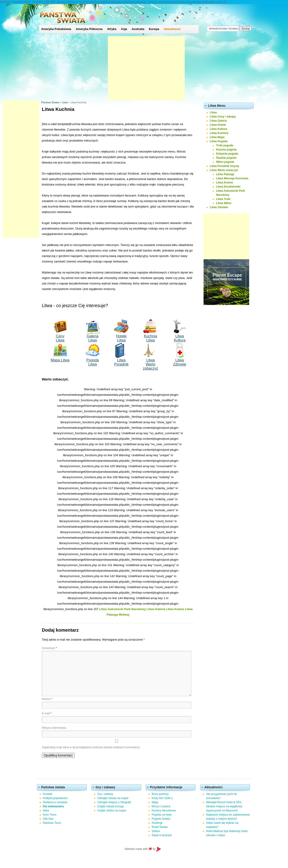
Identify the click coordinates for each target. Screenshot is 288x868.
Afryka (112, 29)
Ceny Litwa (60, 338)
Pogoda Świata (161, 819)
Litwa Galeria (156, 609)
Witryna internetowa (54, 728)
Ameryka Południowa (56, 29)
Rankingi (157, 823)
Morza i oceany (161, 806)
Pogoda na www (162, 815)
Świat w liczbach (162, 835)
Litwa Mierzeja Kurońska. (232, 178)
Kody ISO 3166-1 (162, 798)
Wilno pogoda (225, 162)
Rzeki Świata (160, 827)
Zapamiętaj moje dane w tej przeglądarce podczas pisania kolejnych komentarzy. (91, 747)
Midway (124, 615)
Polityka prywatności (55, 798)
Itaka (46, 811)
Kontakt (48, 794)
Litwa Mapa (217, 137)
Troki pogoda (225, 145)
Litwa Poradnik (121, 362)
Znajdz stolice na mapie (112, 811)
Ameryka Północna (89, 29)
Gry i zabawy (105, 794)
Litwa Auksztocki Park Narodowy (122, 609)
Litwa (65, 102)
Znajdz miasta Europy (111, 806)
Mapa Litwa (60, 360)
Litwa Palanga (225, 174)
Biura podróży (160, 794)
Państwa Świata (50, 102)
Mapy (155, 802)
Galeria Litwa (93, 338)
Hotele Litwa (121, 338)
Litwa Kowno (175, 609)
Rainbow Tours (52, 823)
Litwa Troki (223, 199)
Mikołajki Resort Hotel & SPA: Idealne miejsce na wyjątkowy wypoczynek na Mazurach (224, 806)
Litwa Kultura (180, 338)
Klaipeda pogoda (227, 154)
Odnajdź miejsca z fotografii (114, 802)
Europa (154, 29)
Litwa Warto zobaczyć (224, 170)
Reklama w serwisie (55, 802)
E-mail (47, 713)
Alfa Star (48, 819)
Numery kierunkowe (164, 811)
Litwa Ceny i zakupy (223, 117)
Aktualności (172, 29)
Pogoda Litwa (92, 362)
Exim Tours (50, 815)
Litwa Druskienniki (228, 187)
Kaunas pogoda (226, 150)
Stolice (156, 831)
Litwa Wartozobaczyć (151, 364)
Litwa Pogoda (219, 141)
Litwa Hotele (218, 125)
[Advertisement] (146, 68)
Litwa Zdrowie (180, 362)
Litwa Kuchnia (219, 133)
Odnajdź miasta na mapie (113, 798)
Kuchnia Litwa (151, 338)
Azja (124, 29)
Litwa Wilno (224, 203)
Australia (138, 29)
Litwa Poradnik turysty (225, 166)
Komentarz (49, 648)
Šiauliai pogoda (226, 158)
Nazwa (47, 699)
